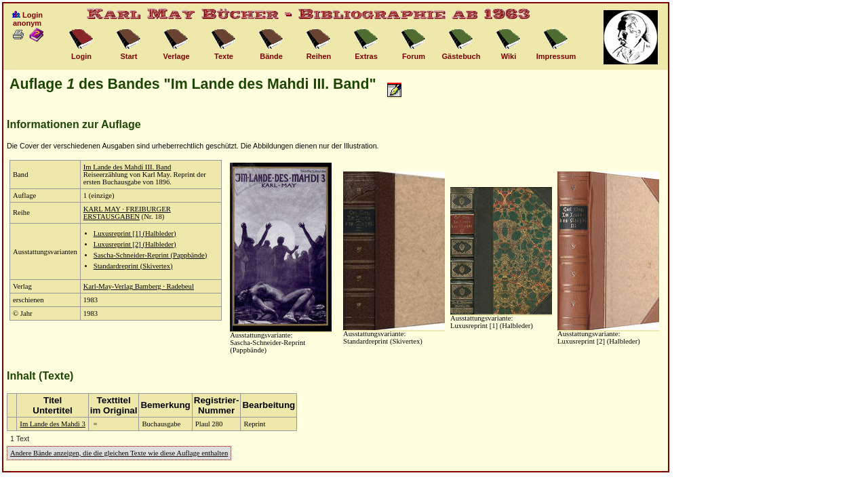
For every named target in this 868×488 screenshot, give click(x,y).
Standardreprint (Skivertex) (133, 266)
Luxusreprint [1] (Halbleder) (135, 233)
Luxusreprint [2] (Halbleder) (135, 244)
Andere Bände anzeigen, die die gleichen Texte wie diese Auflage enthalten (119, 453)
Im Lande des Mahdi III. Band (127, 167)
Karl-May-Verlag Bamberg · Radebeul (139, 286)
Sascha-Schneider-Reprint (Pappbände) (151, 255)
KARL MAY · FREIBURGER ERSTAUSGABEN (127, 213)
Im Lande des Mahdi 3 (52, 424)
